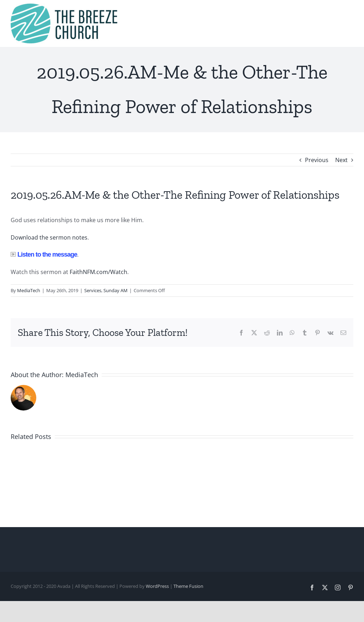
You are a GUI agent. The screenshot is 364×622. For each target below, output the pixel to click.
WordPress (157, 586)
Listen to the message (44, 254)
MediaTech (29, 290)
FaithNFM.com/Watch (98, 272)
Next (341, 160)
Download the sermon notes (49, 237)
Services (93, 290)
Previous (317, 160)
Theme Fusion (188, 586)
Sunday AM (116, 290)
